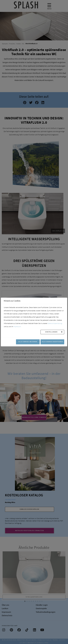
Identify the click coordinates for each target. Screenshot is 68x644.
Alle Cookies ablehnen (28, 342)
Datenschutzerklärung (55, 323)
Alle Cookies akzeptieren (52, 342)
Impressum (17, 326)
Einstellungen (51, 332)
